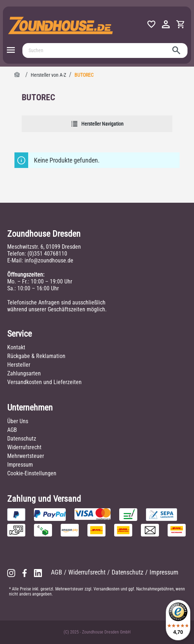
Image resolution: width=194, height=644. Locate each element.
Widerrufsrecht (24, 447)
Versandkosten (107, 589)
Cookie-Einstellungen (32, 473)
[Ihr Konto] (166, 25)
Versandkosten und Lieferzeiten (44, 382)
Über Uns (18, 421)
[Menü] (11, 50)
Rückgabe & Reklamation (36, 356)
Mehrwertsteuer (26, 456)
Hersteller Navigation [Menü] (97, 124)
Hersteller (19, 365)
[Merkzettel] (151, 25)
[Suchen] (97, 50)
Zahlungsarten (24, 373)
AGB (12, 430)
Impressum (20, 465)
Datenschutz (22, 439)
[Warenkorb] (180, 25)
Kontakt (16, 347)
